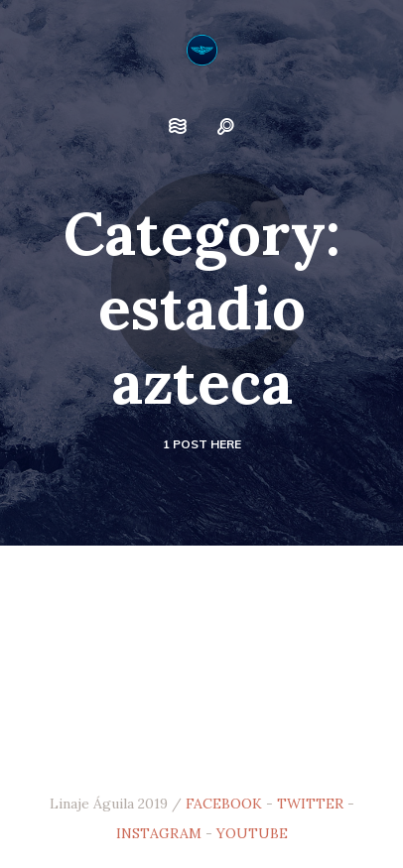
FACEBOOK (224, 804)
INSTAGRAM (159, 833)
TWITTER (310, 804)
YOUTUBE (252, 833)
